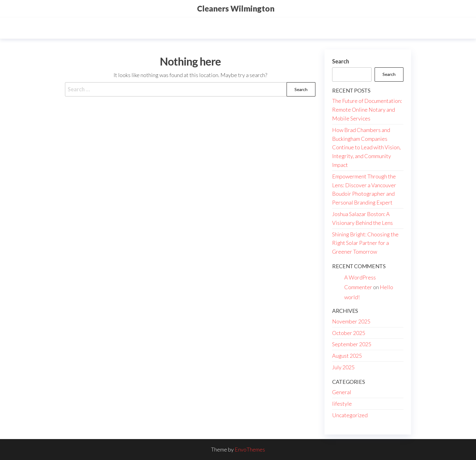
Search (341, 61)
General (342, 392)
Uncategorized (350, 415)
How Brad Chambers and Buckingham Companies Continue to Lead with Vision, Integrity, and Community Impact (366, 147)
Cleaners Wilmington (236, 8)
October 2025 (349, 333)
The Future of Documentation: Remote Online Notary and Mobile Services (367, 110)
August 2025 (347, 356)
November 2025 (351, 321)
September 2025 (352, 344)
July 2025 (343, 367)
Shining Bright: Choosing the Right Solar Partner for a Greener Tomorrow (365, 243)
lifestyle (342, 404)
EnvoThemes (250, 449)
